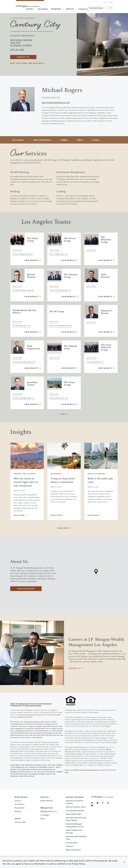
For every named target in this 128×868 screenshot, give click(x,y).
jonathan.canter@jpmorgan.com (23, 398)
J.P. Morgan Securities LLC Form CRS (31, 715)
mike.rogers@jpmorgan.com (56, 103)
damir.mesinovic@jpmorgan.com (61, 326)
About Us (71, 9)
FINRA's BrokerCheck (33, 706)
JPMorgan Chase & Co (48, 811)
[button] (124, 862)
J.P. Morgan (45, 815)
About (80, 140)
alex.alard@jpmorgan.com (21, 326)
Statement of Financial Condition (74, 802)
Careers (106, 2)
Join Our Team (20, 822)
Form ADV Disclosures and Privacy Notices (76, 819)
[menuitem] (43, 9)
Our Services (18, 140)
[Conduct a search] (96, 8)
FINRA (73, 754)
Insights (64, 140)
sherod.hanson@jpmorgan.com (23, 290)
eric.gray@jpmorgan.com (95, 362)
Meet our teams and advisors (27, 63)
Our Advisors (20, 804)
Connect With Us (46, 801)
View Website (31, 260)
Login (111, 2)
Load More (63, 528)
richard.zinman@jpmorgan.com (60, 290)
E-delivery (69, 846)
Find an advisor (26, 589)
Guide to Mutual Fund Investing (74, 832)
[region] (96, 575)
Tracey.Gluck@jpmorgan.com (23, 254)
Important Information (89, 770)
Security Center (72, 843)
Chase (42, 819)
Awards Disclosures (73, 850)
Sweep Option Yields (73, 814)
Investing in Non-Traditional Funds (76, 838)
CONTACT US (23, 57)
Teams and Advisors (42, 140)
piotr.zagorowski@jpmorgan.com (24, 362)
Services (31, 9)
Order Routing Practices (75, 811)
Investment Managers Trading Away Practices (75, 825)
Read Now (19, 515)
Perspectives (57, 9)
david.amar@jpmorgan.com (59, 398)
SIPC (81, 754)
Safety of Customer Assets (76, 807)
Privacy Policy (78, 864)
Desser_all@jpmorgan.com (59, 254)
